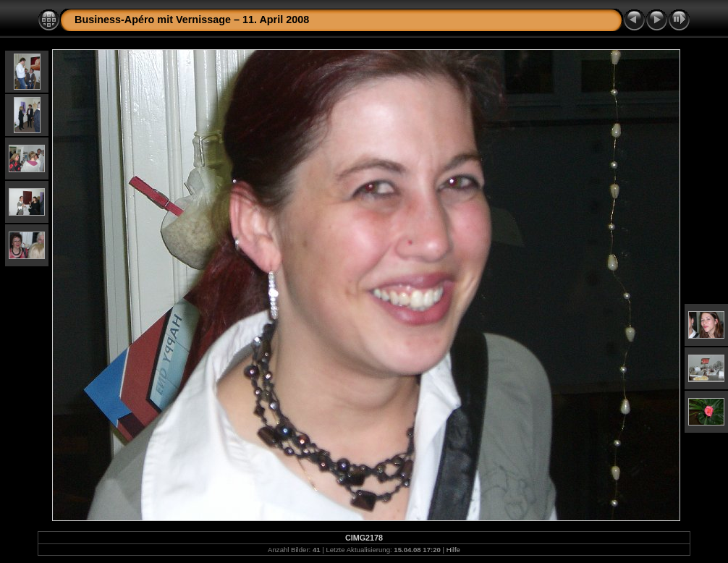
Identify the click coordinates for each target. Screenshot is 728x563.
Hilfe (453, 550)
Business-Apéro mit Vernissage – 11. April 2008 (192, 20)
